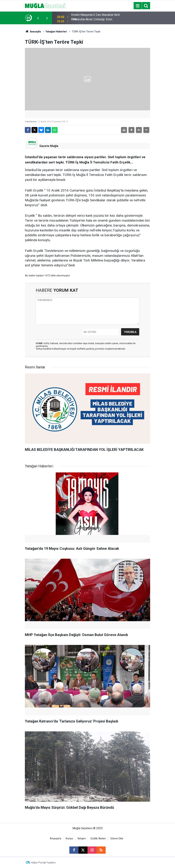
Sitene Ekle (117, 839)
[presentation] (38, 18)
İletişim (82, 839)
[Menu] (138, 6)
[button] (131, 130)
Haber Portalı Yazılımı (43, 863)
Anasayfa (33, 32)
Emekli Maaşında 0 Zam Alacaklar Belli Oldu (95, 18)
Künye (69, 839)
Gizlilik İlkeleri (98, 839)
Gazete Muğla (49, 146)
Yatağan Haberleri (56, 32)
